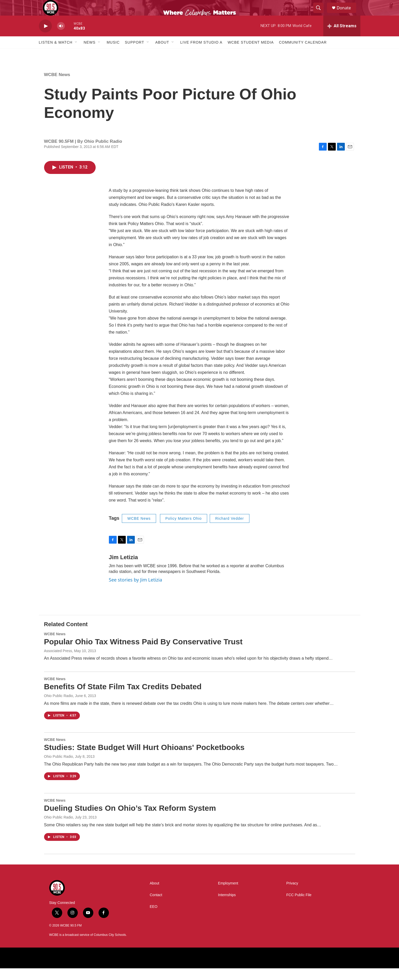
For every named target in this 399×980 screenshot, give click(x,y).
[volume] (61, 38)
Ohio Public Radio (59, 768)
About (162, 54)
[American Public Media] (144, 970)
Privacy (292, 895)
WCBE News (57, 86)
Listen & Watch (56, 54)
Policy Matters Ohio (184, 530)
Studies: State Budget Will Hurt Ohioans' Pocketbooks (144, 759)
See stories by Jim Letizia (136, 591)
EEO (154, 918)
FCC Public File (299, 907)
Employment (228, 895)
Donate (347, 14)
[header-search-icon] (321, 14)
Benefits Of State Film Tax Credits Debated (123, 698)
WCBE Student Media (251, 54)
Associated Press (58, 663)
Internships (227, 907)
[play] (45, 38)
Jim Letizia (123, 569)
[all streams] (342, 38)
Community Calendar (303, 54)
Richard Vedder (230, 530)
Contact (156, 907)
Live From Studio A (201, 54)
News (89, 54)
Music (113, 54)
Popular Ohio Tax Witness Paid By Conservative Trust (143, 653)
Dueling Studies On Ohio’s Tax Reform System (130, 820)
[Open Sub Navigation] (76, 54)
